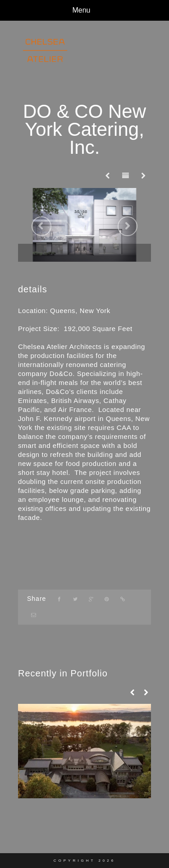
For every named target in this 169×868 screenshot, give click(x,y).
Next (128, 226)
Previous (41, 226)
